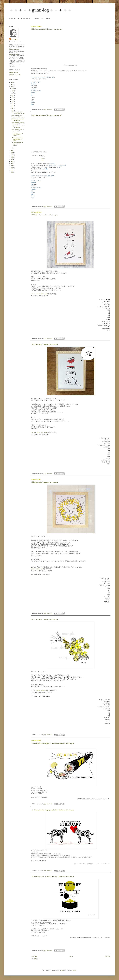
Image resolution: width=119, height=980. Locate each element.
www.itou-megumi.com (14, 50)
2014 (12, 166)
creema (43, 157)
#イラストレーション (36, 91)
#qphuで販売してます (49, 77)
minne (38, 294)
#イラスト (33, 89)
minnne (43, 159)
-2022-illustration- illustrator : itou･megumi (45, 215)
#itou (32, 86)
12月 (13, 89)
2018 (12, 157)
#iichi (41, 77)
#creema (33, 77)
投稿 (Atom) (37, 959)
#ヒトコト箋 (44, 169)
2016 (12, 161)
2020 (12, 153)
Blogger (74, 970)
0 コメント (50, 109)
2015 (12, 164)
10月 (13, 93)
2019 (12, 155)
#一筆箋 (59, 167)
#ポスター (52, 164)
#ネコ (32, 191)
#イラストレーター (36, 82)
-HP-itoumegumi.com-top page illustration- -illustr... (17, 134)
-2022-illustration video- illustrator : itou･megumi (46, 29)
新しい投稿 (34, 956)
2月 (13, 110)
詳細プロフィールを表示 (15, 75)
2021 (12, 151)
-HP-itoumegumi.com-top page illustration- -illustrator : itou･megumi (53, 743)
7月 (13, 99)
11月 (13, 91)
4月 (13, 106)
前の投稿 (107, 956)
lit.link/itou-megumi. (13, 54)
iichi (43, 160)
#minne (37, 77)
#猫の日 (33, 193)
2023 (12, 85)
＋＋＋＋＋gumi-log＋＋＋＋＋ (40, 10)
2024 (12, 82)
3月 (13, 108)
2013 (12, 168)
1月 (13, 148)
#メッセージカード (62, 165)
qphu (46, 294)
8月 (13, 97)
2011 (12, 172)
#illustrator (33, 84)
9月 (13, 95)
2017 (12, 159)
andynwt (62, 970)
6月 (13, 102)
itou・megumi (14, 39)
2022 (12, 87)
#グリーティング (52, 165)
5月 (13, 104)
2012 (12, 170)
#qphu (32, 104)
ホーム (71, 956)
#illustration (34, 92)
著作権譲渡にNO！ (13, 73)
